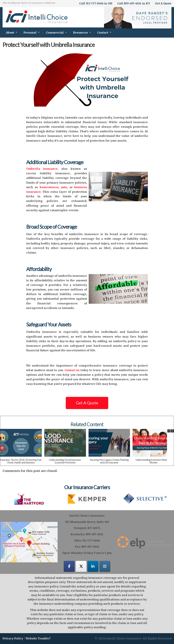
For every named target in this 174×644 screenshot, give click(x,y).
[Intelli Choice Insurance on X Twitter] (81, 566)
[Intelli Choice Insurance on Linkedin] (93, 566)
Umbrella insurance (42, 169)
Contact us (72, 370)
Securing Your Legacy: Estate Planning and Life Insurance (109, 461)
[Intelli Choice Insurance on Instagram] (105, 566)
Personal (30, 33)
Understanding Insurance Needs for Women (153, 461)
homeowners (48, 187)
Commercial (55, 33)
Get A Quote (163, 3)
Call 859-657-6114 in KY (134, 3)
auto (64, 187)
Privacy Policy (13, 638)
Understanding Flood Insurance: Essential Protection (65, 461)
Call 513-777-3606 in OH (96, 3)
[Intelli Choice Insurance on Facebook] (69, 566)
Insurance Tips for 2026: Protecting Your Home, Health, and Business (21, 461)
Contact (103, 33)
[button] (172, 431)
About (10, 33)
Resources (80, 33)
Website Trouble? (38, 638)
